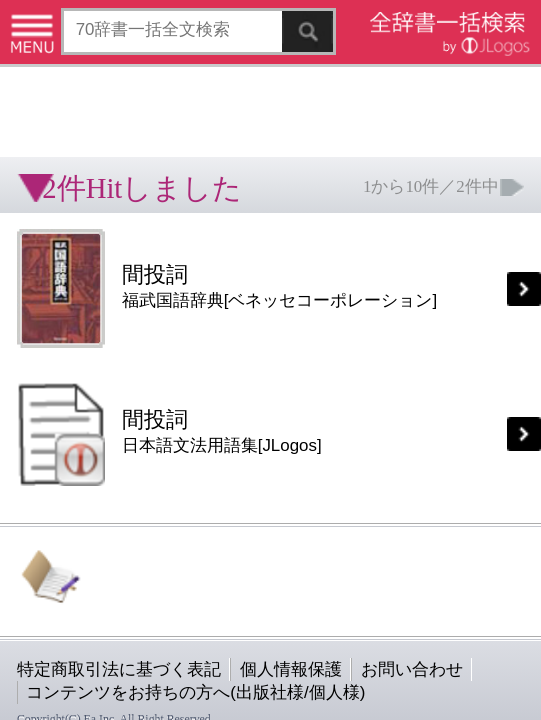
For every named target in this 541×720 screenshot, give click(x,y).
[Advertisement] (160, 65)
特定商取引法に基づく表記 (70, 396)
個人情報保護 (172, 396)
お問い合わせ (244, 396)
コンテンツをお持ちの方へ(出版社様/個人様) (115, 410)
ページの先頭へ (246, 460)
